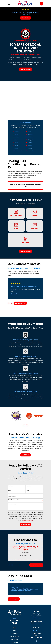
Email (28, 490)
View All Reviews (20, 303)
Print (31, 555)
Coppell (17, 143)
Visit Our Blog (14, 599)
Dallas (16, 145)
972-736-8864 (14, 622)
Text (20, 555)
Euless (16, 148)
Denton (30, 145)
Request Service (26, 69)
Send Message (25, 525)
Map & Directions (37, 618)
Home (14, 631)
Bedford (17, 137)
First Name (11, 486)
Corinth (30, 143)
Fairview (30, 148)
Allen (29, 131)
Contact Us (25, 455)
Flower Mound (32, 151)
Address (10, 495)
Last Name (29, 486)
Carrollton (31, 137)
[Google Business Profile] (37, 630)
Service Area (14, 642)
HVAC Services (14, 639)
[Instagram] (40, 630)
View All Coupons (36, 565)
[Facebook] (34, 630)
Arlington (30, 134)
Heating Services (14, 636)
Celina (16, 140)
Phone (10, 490)
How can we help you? (13, 504)
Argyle (16, 134)
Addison (17, 131)
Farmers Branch (19, 151)
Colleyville (31, 140)
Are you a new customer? (14, 500)
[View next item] (12, 303)
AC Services (14, 634)
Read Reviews (26, 18)
